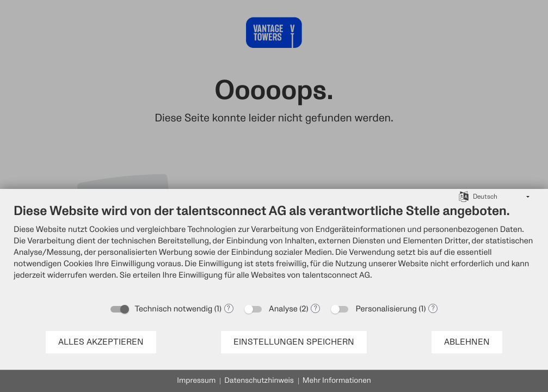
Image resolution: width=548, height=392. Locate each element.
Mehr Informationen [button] (337, 381)
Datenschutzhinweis (259, 381)
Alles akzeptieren (101, 342)
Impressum (196, 381)
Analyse (283, 309)
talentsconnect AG (336, 275)
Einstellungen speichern (294, 342)
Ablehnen (467, 342)
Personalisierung (386, 309)
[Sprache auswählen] (464, 196)
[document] (274, 250)
